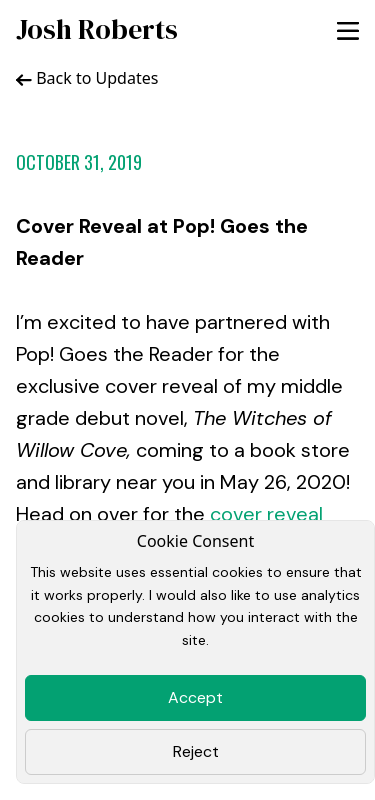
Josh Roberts (97, 29)
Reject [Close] (196, 751)
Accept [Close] (195, 697)
